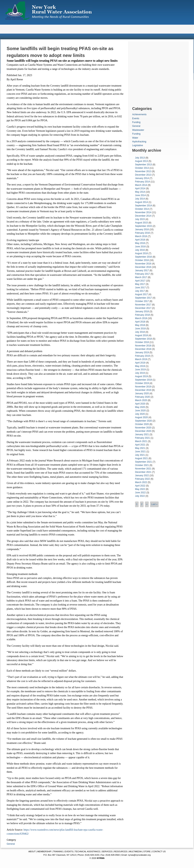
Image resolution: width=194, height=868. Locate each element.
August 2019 (141, 376)
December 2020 (143, 431)
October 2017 (142, 301)
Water (135, 138)
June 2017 (140, 288)
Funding (136, 122)
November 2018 (143, 346)
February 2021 (142, 438)
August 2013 (141, 161)
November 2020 (143, 428)
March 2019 (141, 359)
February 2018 (142, 315)
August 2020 (141, 417)
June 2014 (140, 195)
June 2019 (140, 370)
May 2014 (140, 192)
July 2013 (140, 158)
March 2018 (141, 318)
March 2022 (141, 482)
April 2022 (140, 486)
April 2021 (140, 445)
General (11, 844)
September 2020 (144, 421)
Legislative (138, 145)
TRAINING (58, 851)
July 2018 (140, 332)
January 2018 (142, 311)
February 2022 (142, 479)
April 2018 (140, 322)
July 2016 (140, 250)
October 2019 (142, 383)
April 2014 (140, 188)
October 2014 (142, 209)
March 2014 (141, 185)
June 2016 (140, 247)
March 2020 (141, 400)
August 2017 (141, 294)
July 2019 (140, 373)
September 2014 (144, 206)
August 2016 (141, 253)
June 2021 (140, 452)
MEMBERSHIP (44, 851)
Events (136, 118)
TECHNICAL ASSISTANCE (87, 851)
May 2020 (140, 407)
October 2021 (142, 465)
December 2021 (143, 472)
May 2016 (140, 243)
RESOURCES (121, 851)
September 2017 (144, 298)
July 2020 (140, 414)
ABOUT (32, 851)
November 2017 (143, 305)
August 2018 (141, 335)
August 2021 (141, 458)
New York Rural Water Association (48, 11)
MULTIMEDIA (135, 851)
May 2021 (140, 448)
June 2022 (140, 493)
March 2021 (141, 441)
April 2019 (140, 363)
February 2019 (142, 356)
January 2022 (142, 475)
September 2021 (144, 462)
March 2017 (141, 277)
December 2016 (143, 267)
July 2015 (140, 219)
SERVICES (107, 851)
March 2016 (141, 236)
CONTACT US (159, 851)
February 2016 (142, 233)
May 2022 (140, 489)
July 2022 (140, 496)
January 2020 (142, 393)
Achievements (139, 114)
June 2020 (140, 411)
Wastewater (138, 130)
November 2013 (143, 171)
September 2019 (144, 380)
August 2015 (141, 223)
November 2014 (143, 212)
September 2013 (144, 165)
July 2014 (140, 199)
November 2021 (143, 469)
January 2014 (142, 178)
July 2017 (140, 291)
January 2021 (142, 434)
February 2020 (142, 397)
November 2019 (143, 387)
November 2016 (143, 264)
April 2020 (140, 404)
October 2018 (142, 342)
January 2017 (142, 270)
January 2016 (142, 229)
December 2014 (143, 216)
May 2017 (140, 284)
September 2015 (144, 226)
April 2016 (140, 240)
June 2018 (140, 329)
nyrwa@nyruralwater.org (139, 855)
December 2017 (143, 308)
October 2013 (142, 168)
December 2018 (143, 349)
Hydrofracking (139, 142)
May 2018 (140, 325)
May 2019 (140, 366)
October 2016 (142, 260)
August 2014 (141, 202)
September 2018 (144, 339)
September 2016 (144, 257)
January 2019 (142, 352)
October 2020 (142, 424)
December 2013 (143, 175)
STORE (147, 851)
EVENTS (69, 851)
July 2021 (140, 455)
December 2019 (143, 390)
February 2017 (142, 274)
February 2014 (142, 182)
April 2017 (140, 281)
